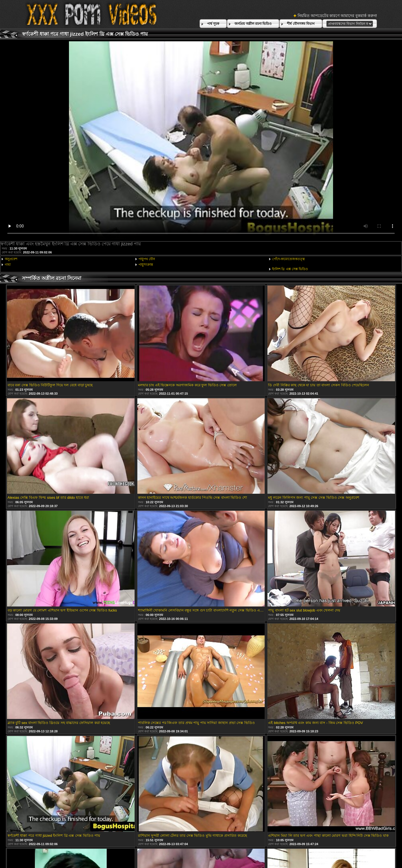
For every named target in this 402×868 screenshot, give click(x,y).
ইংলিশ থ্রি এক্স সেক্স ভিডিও (290, 269)
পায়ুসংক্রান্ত (146, 265)
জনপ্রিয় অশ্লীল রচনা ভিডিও (253, 24)
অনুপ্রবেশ (11, 259)
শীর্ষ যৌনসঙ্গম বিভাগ (301, 24)
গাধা (8, 265)
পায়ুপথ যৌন (147, 259)
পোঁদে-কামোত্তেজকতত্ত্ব (289, 259)
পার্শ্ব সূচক (213, 24)
